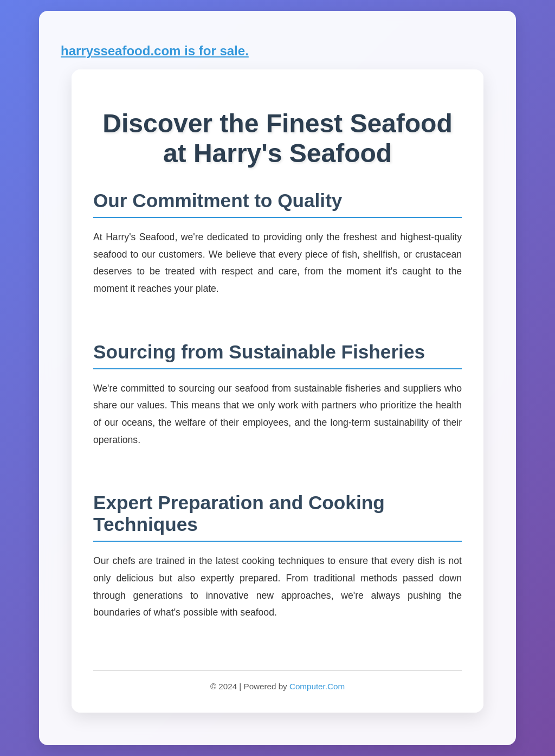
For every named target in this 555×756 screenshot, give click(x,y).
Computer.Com (317, 686)
